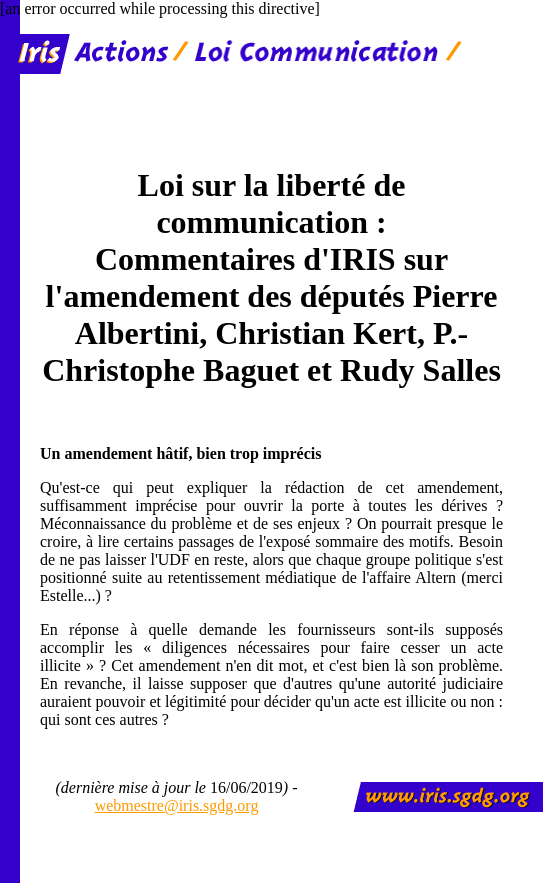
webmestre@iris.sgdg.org (177, 805)
